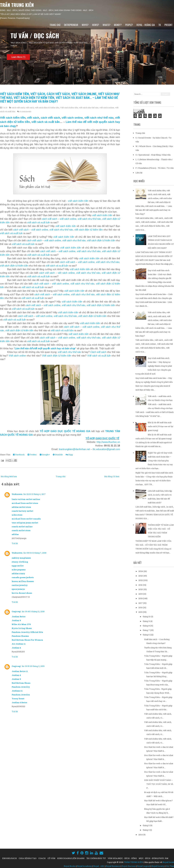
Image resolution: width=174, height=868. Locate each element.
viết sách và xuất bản (46, 122)
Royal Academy (85, 866)
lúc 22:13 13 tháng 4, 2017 (34, 494)
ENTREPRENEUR (71, 25)
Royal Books (70, 866)
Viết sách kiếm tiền (69, 108)
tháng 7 (146, 630)
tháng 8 (146, 626)
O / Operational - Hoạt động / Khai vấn (153, 155)
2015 (141, 612)
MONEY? (118, 25)
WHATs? (106, 25)
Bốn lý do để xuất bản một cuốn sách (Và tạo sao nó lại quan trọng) (160, 426)
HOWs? (96, 25)
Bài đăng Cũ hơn (112, 476)
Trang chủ (55, 25)
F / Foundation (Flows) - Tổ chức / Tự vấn (154, 168)
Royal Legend (144, 866)
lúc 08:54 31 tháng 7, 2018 (35, 553)
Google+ (45, 455)
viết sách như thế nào (89, 108)
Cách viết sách (98, 352)
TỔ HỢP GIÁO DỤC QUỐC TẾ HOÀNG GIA (65, 431)
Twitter (32, 455)
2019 (141, 594)
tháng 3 (146, 830)
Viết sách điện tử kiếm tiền (56, 356)
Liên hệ (139, 173)
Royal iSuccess (129, 866)
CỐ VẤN (51, 858)
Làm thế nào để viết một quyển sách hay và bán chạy (45, 348)
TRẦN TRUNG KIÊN (17, 5)
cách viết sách (18, 108)
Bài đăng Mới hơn (9, 476)
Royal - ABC (99, 866)
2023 (141, 576)
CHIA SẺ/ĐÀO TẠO (28, 858)
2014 (141, 835)
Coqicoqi (16, 611)
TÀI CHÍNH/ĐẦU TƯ (96, 858)
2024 (141, 571)
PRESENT (168, 25)
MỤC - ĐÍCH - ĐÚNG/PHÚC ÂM (154, 858)
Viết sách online (17, 356)
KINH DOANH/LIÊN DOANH (71, 858)
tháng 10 (147, 617)
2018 (141, 598)
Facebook (19, 455)
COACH (42, 858)
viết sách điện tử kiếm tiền (47, 108)
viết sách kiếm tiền (78, 201)
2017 (141, 603)
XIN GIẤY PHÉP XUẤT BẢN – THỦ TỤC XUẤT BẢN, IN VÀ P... (159, 784)
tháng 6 (146, 635)
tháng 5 (146, 825)
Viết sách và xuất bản (99, 356)
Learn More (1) (18, 57)
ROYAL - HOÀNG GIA (146, 25)
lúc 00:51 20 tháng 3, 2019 (33, 666)
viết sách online (107, 108)
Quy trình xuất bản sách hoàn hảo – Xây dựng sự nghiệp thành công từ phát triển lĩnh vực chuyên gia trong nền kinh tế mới (154, 366)
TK (160, 25)
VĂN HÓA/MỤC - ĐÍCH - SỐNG (122, 858)
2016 (141, 608)
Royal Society (158, 866)
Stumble (58, 455)
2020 (141, 589)
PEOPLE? (129, 25)
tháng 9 (146, 621)
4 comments (25, 111)
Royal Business (113, 866)
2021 (141, 585)
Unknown (17, 494)
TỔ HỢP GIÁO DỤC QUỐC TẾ (102, 438)
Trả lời (15, 543)
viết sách (30, 108)
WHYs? (85, 25)
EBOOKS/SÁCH (10, 858)
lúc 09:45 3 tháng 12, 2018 (33, 611)
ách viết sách (35, 240)
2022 (141, 580)
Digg (69, 455)
